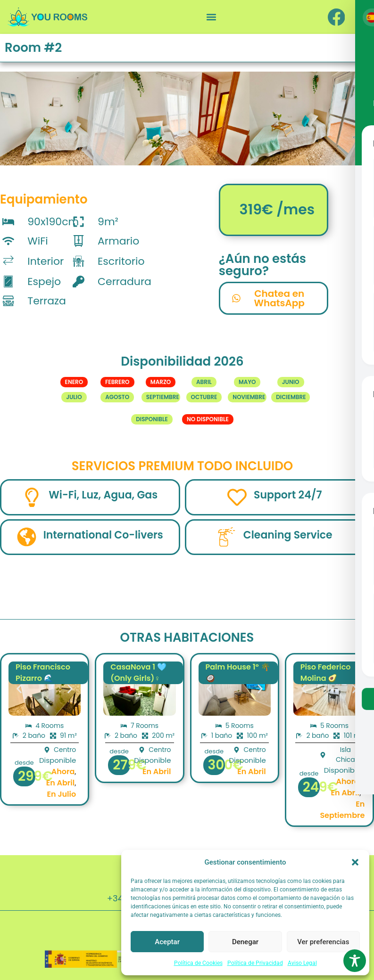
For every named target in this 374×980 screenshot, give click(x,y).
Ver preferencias (323, 942)
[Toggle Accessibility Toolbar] (355, 961)
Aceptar (167, 942)
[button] (355, 862)
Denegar (245, 942)
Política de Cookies (198, 963)
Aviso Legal (302, 963)
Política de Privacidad (255, 963)
